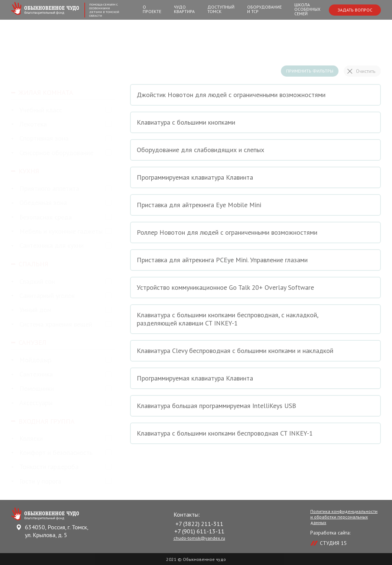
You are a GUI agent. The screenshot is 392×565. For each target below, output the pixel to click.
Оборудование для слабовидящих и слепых (255, 150)
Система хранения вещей (52, 325)
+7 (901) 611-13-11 (199, 531)
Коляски (27, 439)
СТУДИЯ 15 (333, 543)
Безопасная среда (41, 217)
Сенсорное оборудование (52, 153)
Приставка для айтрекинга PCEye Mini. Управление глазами (255, 260)
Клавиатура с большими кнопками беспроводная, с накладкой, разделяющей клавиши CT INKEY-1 (255, 319)
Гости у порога (36, 481)
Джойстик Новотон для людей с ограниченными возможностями (255, 95)
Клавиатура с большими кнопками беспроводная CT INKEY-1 (255, 433)
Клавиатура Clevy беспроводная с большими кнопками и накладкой (255, 351)
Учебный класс (37, 110)
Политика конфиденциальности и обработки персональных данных (344, 517)
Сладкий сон (33, 282)
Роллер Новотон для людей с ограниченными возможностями (255, 232)
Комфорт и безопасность (52, 453)
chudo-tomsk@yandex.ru (199, 538)
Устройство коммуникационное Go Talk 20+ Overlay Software (255, 288)
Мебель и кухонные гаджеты (57, 232)
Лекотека (29, 124)
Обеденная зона (39, 203)
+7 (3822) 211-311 (199, 524)
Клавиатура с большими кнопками (255, 122)
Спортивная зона (40, 139)
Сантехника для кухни (47, 246)
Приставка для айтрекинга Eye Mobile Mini (255, 205)
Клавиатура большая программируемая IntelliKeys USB (255, 406)
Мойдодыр (31, 360)
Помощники (33, 389)
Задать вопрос (355, 10)
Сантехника (32, 374)
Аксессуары (32, 403)
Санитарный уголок (43, 296)
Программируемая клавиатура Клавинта (255, 177)
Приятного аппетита (45, 189)
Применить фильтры (310, 71)
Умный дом (31, 310)
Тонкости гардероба (45, 467)
